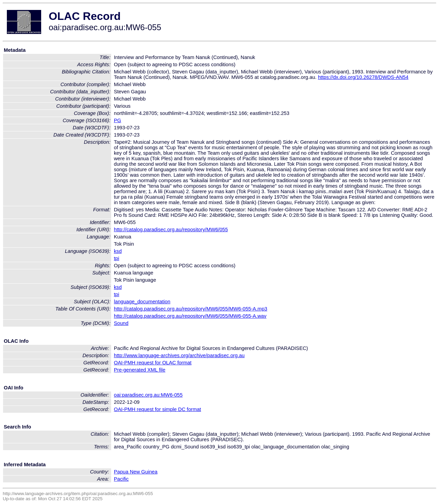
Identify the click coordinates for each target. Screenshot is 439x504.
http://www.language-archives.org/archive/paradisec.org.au (179, 355)
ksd (118, 251)
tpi (116, 258)
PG (117, 120)
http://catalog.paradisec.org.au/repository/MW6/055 (171, 230)
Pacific (121, 479)
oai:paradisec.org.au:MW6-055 (148, 395)
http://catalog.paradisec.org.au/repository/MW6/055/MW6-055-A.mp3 (191, 309)
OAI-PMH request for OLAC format (153, 363)
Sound (121, 323)
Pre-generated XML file (140, 370)
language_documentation (142, 302)
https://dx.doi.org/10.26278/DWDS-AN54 (363, 77)
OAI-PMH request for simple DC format (157, 409)
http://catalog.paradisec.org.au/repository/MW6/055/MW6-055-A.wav (190, 316)
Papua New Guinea (136, 472)
